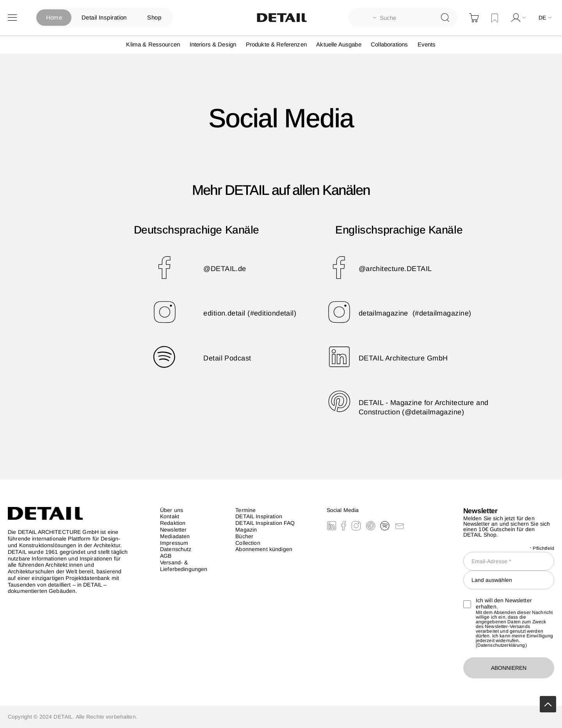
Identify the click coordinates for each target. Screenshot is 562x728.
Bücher (244, 536)
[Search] (445, 17)
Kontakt (170, 516)
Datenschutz (176, 549)
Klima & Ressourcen (153, 44)
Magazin (246, 530)
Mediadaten (175, 536)
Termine (245, 510)
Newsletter (173, 530)
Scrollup (548, 704)
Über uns (172, 510)
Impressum (174, 543)
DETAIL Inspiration (259, 516)
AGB (166, 556)
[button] (546, 18)
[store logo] (281, 18)
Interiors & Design (213, 44)
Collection (248, 543)
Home (54, 17)
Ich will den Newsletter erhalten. (498, 604)
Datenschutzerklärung (501, 645)
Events (427, 44)
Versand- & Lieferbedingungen (184, 566)
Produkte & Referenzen (276, 44)
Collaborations (389, 44)
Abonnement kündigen (264, 549)
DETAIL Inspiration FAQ (265, 523)
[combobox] (403, 18)
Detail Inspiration (104, 17)
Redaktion (173, 523)
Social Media (343, 510)
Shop (154, 17)
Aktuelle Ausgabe (339, 44)
